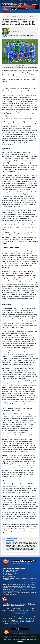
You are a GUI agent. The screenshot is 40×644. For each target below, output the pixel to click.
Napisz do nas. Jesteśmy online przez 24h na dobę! (20, 633)
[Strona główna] (6, 17)
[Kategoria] (14, 17)
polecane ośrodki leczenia (11, 591)
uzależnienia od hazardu (19, 589)
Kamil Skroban (17, 31)
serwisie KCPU (14, 623)
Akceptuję (20, 642)
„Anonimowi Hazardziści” (24, 620)
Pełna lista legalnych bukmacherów (20, 613)
